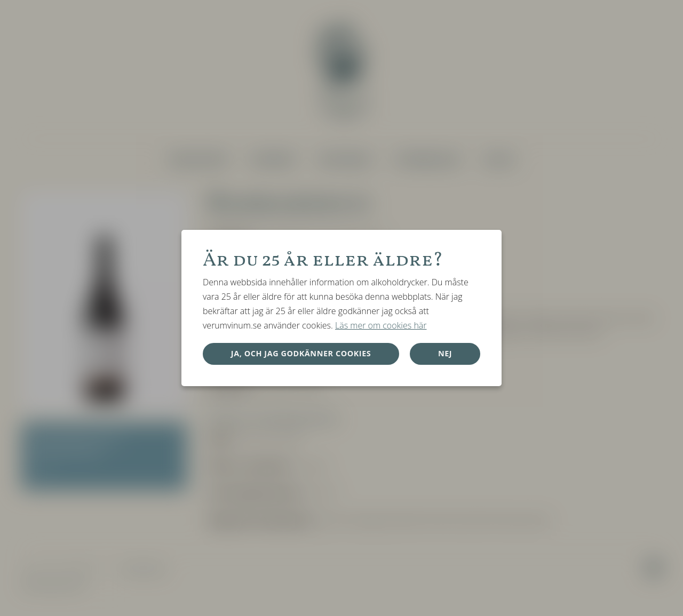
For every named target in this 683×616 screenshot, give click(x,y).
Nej (445, 353)
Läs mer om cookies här (381, 325)
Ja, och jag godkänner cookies (301, 353)
